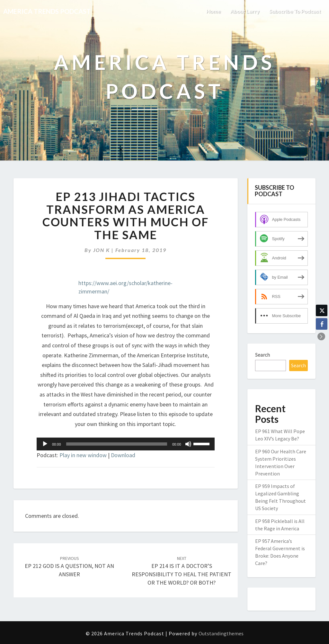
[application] (126, 444)
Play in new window (83, 455)
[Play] (45, 444)
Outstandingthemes (221, 633)
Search (262, 355)
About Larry (245, 11)
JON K (102, 250)
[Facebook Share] (322, 324)
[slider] (117, 444)
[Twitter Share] (322, 310)
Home (213, 11)
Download (123, 455)
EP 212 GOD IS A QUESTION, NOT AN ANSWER (69, 567)
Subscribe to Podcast (295, 11)
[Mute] (188, 444)
